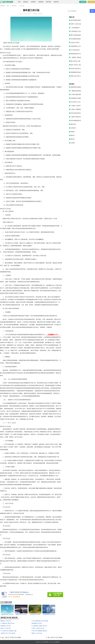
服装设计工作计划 (6, 621)
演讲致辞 (41, 2)
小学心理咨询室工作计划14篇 (40, 621)
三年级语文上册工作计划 (7, 623)
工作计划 (22, 6)
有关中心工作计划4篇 (56, 637)
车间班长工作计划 (6, 626)
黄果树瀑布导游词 (76, 72)
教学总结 (73, 124)
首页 (19, 2)
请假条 (73, 132)
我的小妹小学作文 (76, 76)
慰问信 (73, 135)
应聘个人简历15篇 (76, 24)
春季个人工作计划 (37, 633)
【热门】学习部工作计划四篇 (13, 637)
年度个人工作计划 (6, 628)
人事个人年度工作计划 (38, 628)
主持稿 (73, 143)
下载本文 (40, 14)
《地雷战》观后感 (76, 57)
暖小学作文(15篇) (76, 61)
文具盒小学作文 (75, 43)
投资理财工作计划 (37, 623)
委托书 (73, 139)
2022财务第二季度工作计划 (39, 626)
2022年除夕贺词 (75, 50)
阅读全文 (35, 14)
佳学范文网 (46, 642)
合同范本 (33, 2)
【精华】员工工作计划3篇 (8, 633)
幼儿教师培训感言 (76, 39)
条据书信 (56, 2)
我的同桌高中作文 (76, 54)
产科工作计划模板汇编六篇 (39, 631)
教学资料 (49, 2)
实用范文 (26, 2)
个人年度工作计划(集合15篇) (9, 631)
